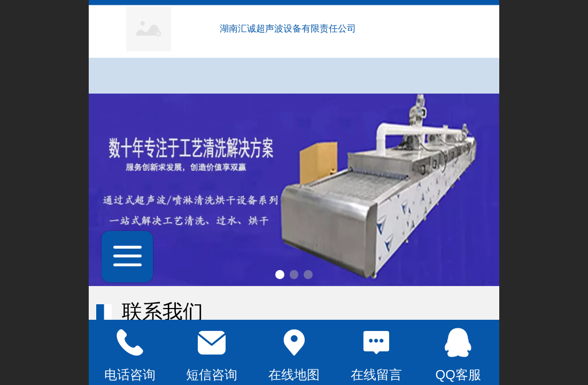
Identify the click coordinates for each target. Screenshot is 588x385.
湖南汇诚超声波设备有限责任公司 (289, 29)
